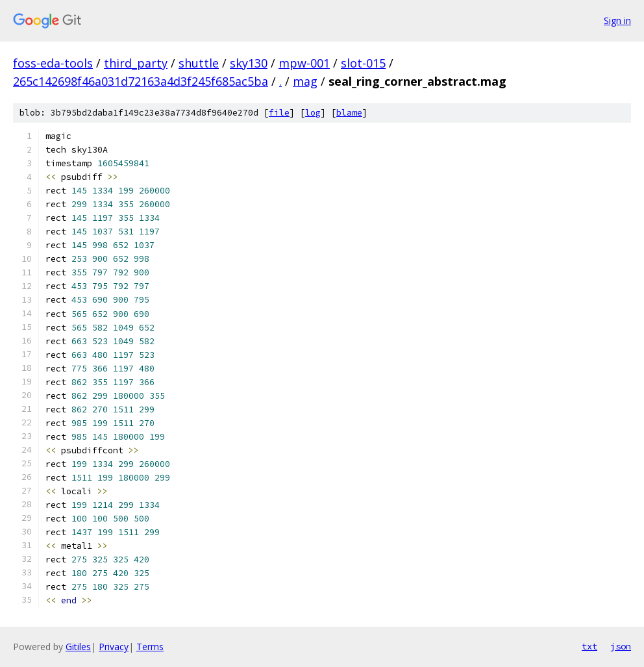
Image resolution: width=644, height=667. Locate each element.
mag (305, 81)
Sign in (617, 20)
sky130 (249, 63)
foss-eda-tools (53, 63)
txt (589, 646)
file (279, 113)
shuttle (199, 63)
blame (349, 113)
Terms (150, 647)
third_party (136, 63)
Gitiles (78, 647)
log (313, 113)
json (621, 646)
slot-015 (363, 63)
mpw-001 (304, 63)
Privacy (114, 647)
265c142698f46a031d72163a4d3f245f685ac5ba (141, 81)
